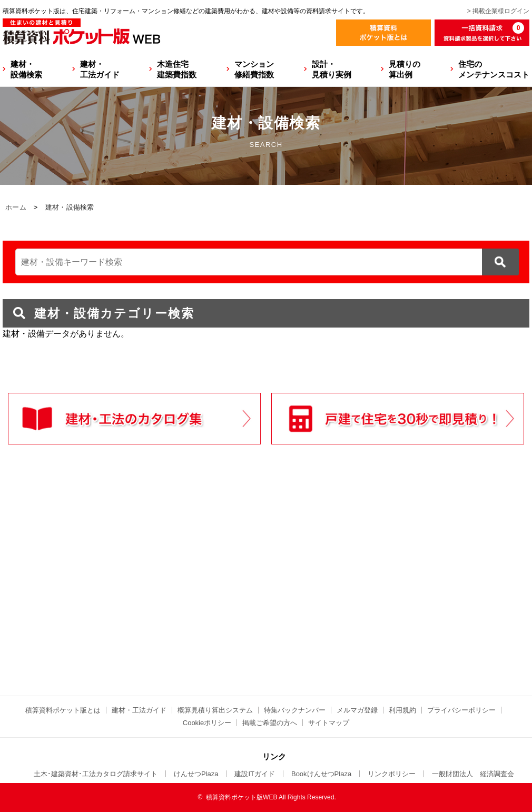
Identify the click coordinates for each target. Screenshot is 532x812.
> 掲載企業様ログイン (498, 11)
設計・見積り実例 (332, 69)
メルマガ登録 (357, 710)
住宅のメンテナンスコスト (494, 69)
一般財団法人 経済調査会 (473, 774)
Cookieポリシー (207, 723)
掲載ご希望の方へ (270, 723)
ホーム (16, 207)
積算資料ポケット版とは (63, 710)
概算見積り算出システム (215, 710)
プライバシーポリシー (461, 710)
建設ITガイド (255, 774)
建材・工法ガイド (100, 69)
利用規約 (402, 710)
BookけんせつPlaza (321, 774)
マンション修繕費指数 (254, 69)
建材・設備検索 (26, 69)
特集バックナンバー (295, 710)
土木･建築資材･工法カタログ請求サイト (96, 774)
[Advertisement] (174, 592)
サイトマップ (329, 723)
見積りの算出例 (405, 69)
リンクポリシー (392, 774)
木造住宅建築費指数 (177, 69)
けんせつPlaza (196, 774)
